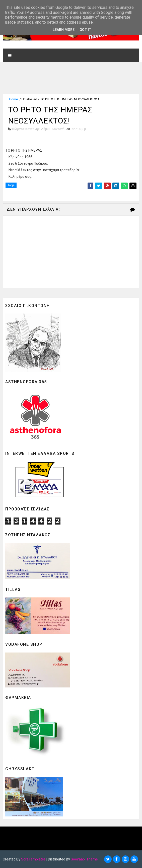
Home (13, 99)
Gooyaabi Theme (84, 859)
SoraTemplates (33, 859)
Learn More (64, 30)
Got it (85, 30)
